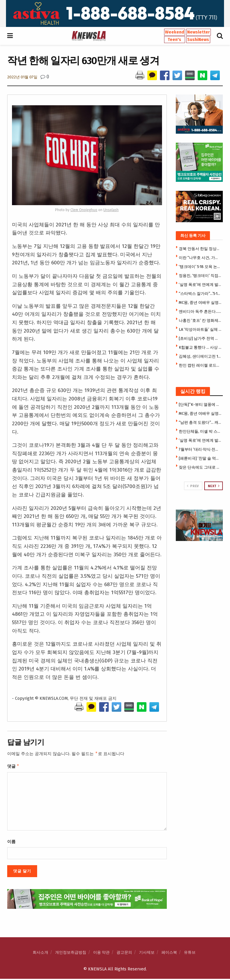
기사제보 (147, 954)
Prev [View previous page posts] (193, 486)
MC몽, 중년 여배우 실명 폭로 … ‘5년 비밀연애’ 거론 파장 (200, 302)
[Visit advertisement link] (115, 13)
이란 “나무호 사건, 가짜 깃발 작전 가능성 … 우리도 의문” (200, 258)
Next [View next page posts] (214, 486)
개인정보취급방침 (71, 954)
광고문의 (124, 954)
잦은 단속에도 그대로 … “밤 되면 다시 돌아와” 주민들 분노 (200, 467)
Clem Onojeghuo (84, 210)
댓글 (13, 767)
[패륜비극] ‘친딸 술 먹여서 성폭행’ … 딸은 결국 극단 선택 (200, 458)
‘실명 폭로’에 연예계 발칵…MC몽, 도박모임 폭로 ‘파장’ (200, 285)
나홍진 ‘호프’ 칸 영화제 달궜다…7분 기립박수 (200, 320)
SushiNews (198, 40)
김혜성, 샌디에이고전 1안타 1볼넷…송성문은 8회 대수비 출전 (200, 356)
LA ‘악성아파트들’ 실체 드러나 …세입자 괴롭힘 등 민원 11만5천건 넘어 (200, 329)
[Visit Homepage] (89, 36)
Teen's (174, 40)
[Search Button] (220, 36)
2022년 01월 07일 (22, 77)
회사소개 (40, 954)
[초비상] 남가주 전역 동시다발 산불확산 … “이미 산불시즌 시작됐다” (200, 338)
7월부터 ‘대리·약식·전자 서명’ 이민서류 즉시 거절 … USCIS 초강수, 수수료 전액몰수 (200, 449)
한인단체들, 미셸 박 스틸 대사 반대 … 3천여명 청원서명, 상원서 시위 (200, 431)
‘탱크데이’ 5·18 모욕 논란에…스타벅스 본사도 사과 (200, 267)
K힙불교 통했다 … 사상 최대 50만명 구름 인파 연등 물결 (200, 347)
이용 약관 (101, 954)
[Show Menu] (10, 36)
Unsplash (111, 210)
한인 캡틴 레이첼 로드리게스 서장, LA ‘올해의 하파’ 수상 (200, 365)
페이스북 (169, 954)
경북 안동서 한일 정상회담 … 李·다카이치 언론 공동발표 (200, 249)
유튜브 (190, 954)
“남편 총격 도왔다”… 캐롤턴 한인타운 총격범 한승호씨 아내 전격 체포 (200, 422)
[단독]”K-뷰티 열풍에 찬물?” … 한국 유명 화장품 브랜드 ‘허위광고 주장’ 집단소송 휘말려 (200, 404)
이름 (11, 843)
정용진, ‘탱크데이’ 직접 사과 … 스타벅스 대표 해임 (200, 276)
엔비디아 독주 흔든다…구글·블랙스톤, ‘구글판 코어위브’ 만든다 (200, 311)
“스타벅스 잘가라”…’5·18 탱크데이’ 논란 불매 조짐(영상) (200, 294)
